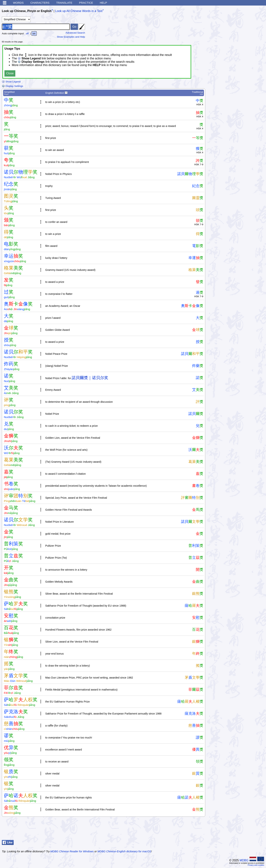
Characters (40, 3)
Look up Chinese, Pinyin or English (27, 11)
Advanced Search (75, 33)
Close (10, 73)
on (34, 33)
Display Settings (12, 86)
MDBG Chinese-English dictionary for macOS (124, 851)
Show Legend (11, 82)
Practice (86, 3)
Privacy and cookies (256, 865)
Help (103, 3)
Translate (64, 3)
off (27, 33)
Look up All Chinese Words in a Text (79, 11)
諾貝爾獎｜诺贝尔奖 (90, 378)
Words (18, 3)
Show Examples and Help (71, 37)
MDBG (244, 860)
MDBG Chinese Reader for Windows (72, 851)
